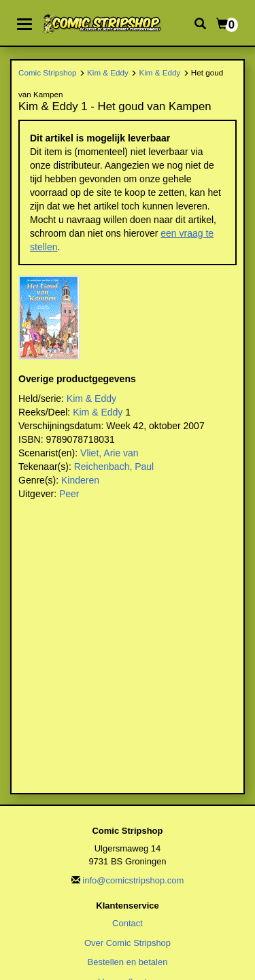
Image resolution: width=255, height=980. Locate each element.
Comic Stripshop (48, 72)
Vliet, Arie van (109, 453)
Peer (69, 494)
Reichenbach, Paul (114, 467)
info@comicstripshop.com (133, 880)
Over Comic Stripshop (128, 943)
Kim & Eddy (108, 72)
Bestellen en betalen (128, 962)
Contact (128, 923)
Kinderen (80, 480)
